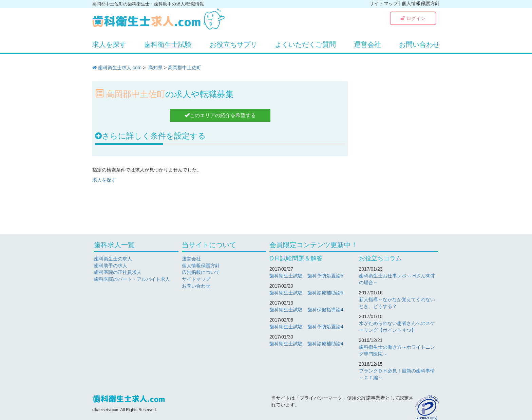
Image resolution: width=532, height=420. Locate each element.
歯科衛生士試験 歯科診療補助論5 (306, 293)
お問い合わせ (419, 44)
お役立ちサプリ (233, 44)
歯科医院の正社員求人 (118, 272)
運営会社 (367, 44)
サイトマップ (384, 3)
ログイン (413, 18)
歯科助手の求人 (111, 266)
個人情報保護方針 (421, 3)
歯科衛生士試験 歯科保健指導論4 (306, 310)
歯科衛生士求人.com (117, 68)
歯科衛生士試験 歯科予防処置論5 (306, 276)
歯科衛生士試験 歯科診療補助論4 (306, 344)
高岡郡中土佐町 (185, 68)
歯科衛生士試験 (168, 44)
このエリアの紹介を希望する (220, 115)
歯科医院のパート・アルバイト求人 (132, 279)
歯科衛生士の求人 (113, 259)
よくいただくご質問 (305, 44)
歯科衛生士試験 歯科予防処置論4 (306, 327)
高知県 (155, 68)
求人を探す (109, 44)
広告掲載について (201, 272)
